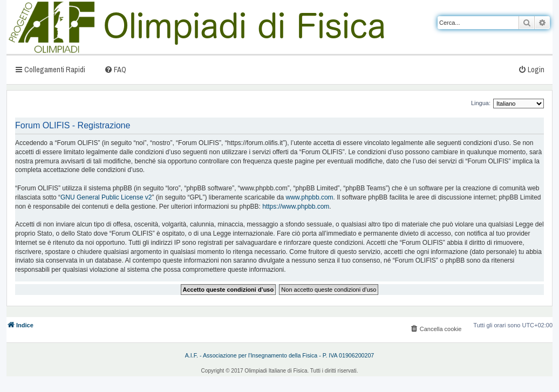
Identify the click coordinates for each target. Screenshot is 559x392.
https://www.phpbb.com (296, 207)
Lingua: (481, 103)
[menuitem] (115, 69)
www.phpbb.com (310, 197)
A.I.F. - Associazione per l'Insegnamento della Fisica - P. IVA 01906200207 (280, 355)
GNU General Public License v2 (106, 197)
